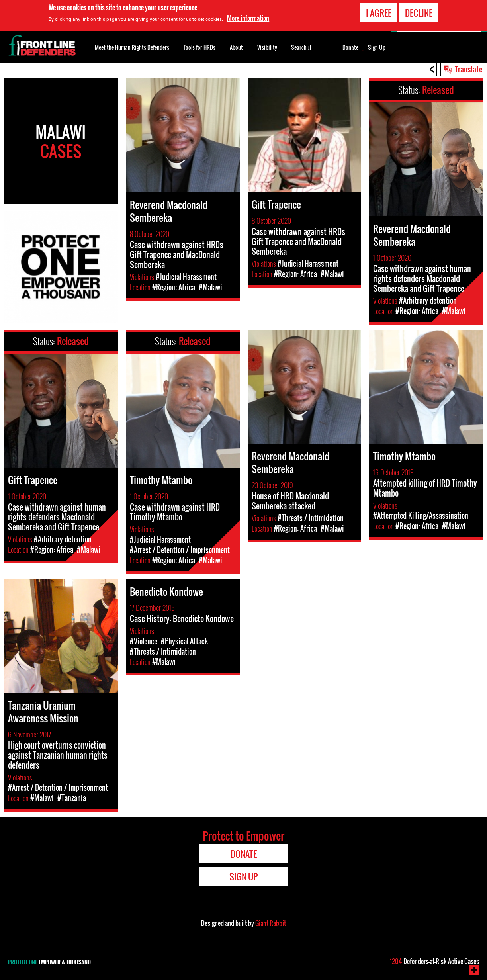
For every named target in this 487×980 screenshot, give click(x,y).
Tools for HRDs (199, 47)
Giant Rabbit (271, 923)
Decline (419, 12)
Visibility (267, 47)
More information (248, 18)
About (236, 47)
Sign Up (377, 47)
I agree (379, 12)
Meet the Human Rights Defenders (132, 47)
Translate (469, 69)
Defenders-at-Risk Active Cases (434, 961)
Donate (350, 47)
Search (301, 47)
